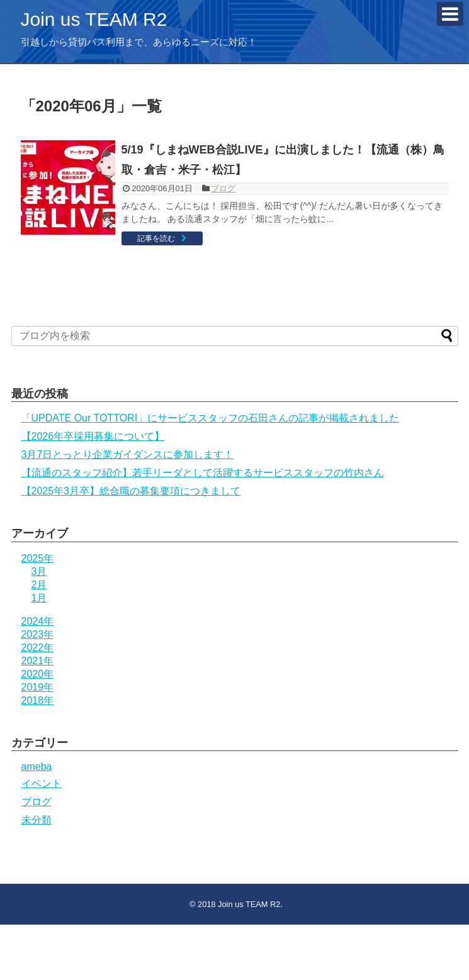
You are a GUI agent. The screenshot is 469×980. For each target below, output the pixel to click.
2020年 (38, 674)
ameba (37, 766)
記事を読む (156, 238)
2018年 (38, 700)
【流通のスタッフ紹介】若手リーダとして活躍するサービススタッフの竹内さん (203, 473)
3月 (39, 571)
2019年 (38, 687)
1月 (39, 598)
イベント (42, 783)
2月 (39, 585)
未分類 (37, 820)
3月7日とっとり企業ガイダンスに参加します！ (128, 454)
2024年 (38, 621)
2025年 (38, 558)
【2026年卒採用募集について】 (93, 436)
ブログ (223, 188)
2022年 (38, 648)
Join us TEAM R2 (94, 19)
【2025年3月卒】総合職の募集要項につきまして (131, 491)
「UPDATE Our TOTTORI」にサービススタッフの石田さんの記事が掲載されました (211, 418)
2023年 (38, 634)
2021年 (38, 661)
